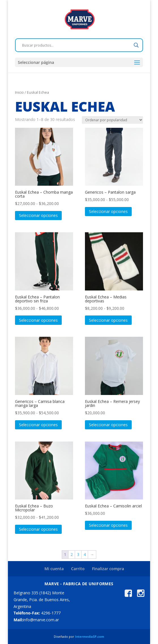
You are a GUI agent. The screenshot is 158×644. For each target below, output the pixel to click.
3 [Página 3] (78, 554)
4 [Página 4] (85, 554)
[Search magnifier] (136, 45)
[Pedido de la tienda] (112, 120)
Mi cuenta (54, 569)
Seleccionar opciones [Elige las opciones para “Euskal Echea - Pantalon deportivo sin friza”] (38, 320)
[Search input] (76, 45)
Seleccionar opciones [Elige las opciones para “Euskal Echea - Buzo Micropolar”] (38, 529)
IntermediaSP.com (90, 636)
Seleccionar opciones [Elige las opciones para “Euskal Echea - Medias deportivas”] (108, 320)
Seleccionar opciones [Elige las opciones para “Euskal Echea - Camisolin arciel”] (108, 525)
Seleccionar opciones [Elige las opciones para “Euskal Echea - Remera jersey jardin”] (108, 425)
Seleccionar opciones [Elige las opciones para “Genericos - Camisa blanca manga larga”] (38, 425)
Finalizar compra (108, 569)
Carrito (78, 569)
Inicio (19, 92)
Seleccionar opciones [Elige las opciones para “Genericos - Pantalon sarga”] (108, 211)
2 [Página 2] (72, 554)
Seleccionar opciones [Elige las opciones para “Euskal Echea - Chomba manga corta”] (38, 215)
